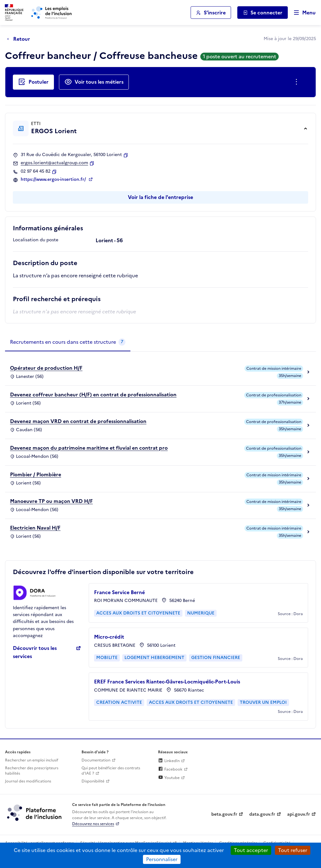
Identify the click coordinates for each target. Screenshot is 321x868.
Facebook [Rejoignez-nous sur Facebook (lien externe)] (170, 769)
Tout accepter (251, 850)
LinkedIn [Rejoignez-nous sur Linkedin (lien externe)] (169, 761)
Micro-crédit (109, 637)
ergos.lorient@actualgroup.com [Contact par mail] (54, 163)
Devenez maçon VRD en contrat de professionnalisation (78, 421)
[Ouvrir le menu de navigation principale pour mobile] (302, 13)
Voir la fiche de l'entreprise (160, 197)
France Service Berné (119, 592)
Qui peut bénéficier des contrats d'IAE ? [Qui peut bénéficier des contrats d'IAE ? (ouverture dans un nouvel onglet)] (111, 771)
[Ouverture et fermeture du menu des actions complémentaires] (298, 82)
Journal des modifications (28, 781)
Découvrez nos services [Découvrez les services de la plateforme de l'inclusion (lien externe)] (93, 824)
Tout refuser (293, 850)
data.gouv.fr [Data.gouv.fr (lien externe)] (262, 814)
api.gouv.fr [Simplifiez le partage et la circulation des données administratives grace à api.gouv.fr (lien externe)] (299, 814)
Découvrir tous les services (35, 652)
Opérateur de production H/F (46, 368)
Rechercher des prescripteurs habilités (32, 771)
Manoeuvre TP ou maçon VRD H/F (51, 501)
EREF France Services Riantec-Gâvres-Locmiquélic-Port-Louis (167, 682)
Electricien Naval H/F (35, 528)
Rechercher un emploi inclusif (32, 760)
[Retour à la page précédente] (20, 39)
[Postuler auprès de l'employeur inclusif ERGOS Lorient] (33, 82)
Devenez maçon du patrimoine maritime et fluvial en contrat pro (89, 448)
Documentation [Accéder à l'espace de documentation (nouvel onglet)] (96, 760)
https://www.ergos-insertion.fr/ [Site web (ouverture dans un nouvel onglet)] (54, 180)
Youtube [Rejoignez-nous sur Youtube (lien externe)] (169, 778)
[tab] (68, 342)
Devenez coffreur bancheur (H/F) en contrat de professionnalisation (93, 395)
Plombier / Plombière (36, 474)
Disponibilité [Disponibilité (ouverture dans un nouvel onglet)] (93, 781)
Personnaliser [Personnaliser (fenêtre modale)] (162, 859)
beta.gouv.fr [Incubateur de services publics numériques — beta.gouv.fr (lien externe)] (224, 814)
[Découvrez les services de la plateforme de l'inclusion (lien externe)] (35, 812)
